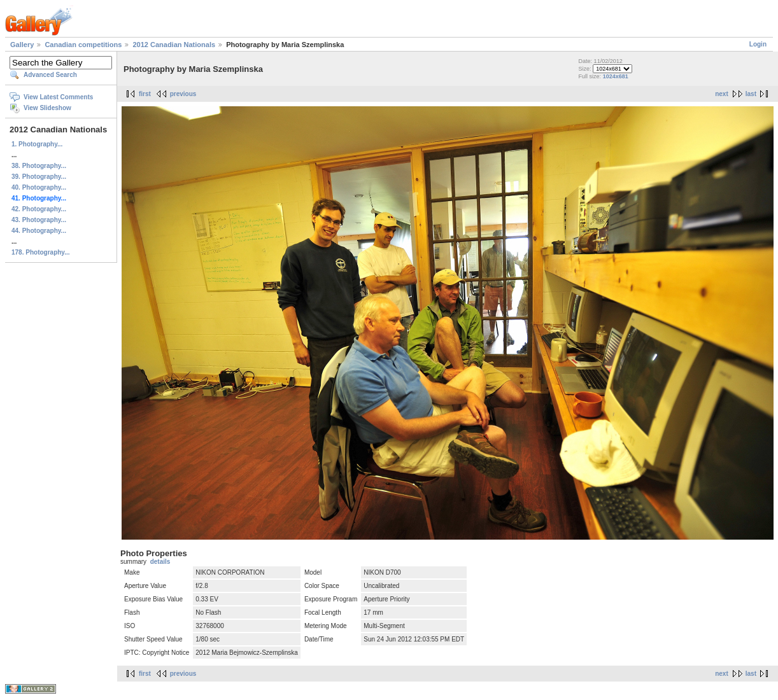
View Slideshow (47, 108)
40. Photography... (39, 187)
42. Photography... (39, 209)
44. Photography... (39, 231)
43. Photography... (39, 220)
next (722, 94)
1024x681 (616, 76)
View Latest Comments (58, 97)
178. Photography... (41, 252)
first (145, 94)
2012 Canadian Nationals (174, 45)
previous (183, 94)
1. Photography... (37, 144)
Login (758, 44)
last (751, 94)
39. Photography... (39, 177)
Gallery (22, 45)
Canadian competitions (83, 45)
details (160, 562)
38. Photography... (39, 166)
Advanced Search (50, 75)
